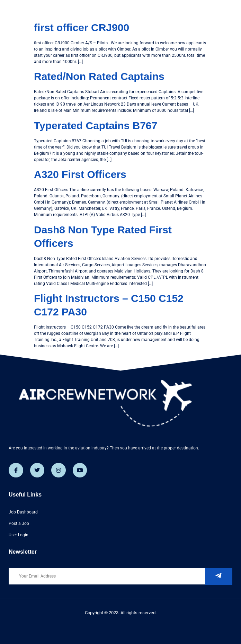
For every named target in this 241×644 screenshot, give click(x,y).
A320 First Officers (80, 174)
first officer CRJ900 (82, 28)
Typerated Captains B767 (96, 126)
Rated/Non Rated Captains (99, 76)
